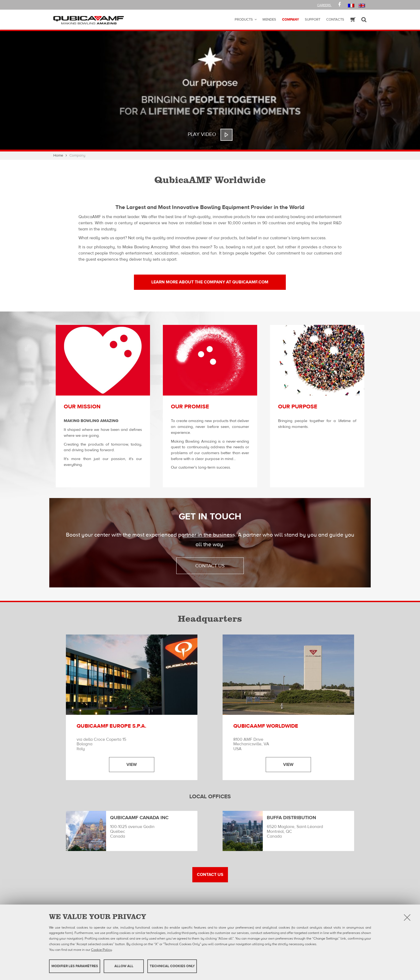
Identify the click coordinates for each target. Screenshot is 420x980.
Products (244, 20)
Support (313, 20)
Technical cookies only (172, 966)
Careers (324, 5)
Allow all (124, 966)
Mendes (269, 20)
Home (58, 155)
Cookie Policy (102, 949)
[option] (210, 91)
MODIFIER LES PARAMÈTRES (75, 966)
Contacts (335, 20)
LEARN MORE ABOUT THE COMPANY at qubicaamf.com (210, 282)
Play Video (202, 134)
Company (290, 20)
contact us (210, 566)
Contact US (210, 875)
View (132, 765)
